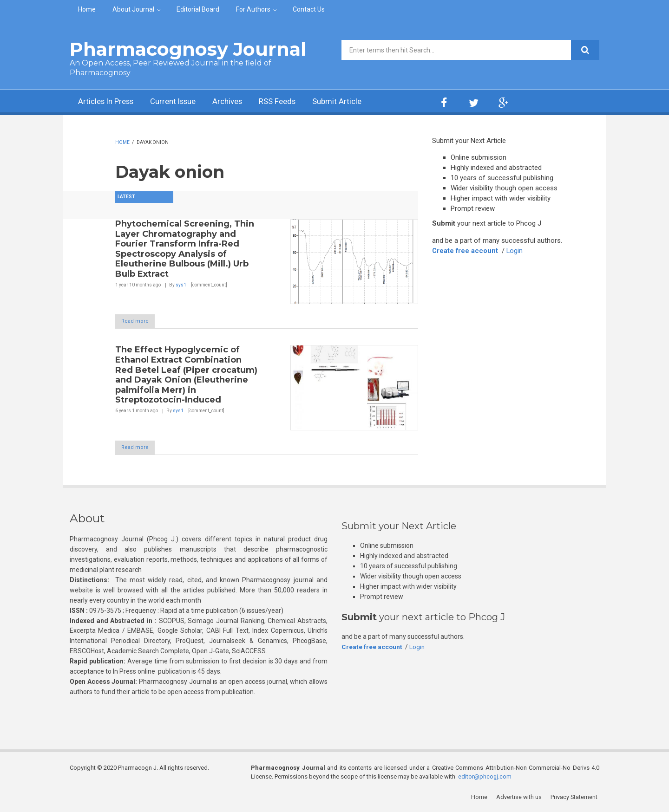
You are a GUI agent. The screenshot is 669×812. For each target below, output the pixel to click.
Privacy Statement (576, 798)
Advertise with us (521, 798)
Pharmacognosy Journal (188, 49)
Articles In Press (108, 102)
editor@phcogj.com (485, 777)
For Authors (253, 9)
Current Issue (181, 102)
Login (516, 251)
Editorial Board (198, 9)
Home (87, 9)
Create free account (466, 251)
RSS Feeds (292, 102)
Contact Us (309, 9)
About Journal (133, 9)
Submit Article (355, 102)
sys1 (181, 285)
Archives (239, 102)
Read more (140, 322)
